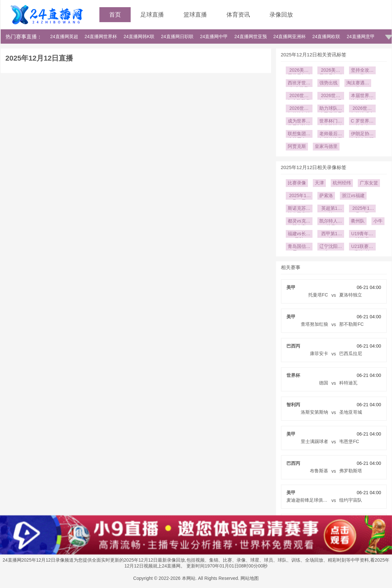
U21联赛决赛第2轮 (362, 247)
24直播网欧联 (326, 36)
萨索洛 (326, 195)
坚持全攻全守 (362, 71)
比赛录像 (297, 183)
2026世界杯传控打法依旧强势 (299, 109)
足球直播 (152, 15)
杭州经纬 (342, 183)
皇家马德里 (326, 146)
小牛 (378, 221)
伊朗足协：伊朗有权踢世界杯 (362, 134)
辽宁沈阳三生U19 (331, 247)
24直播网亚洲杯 (290, 36)
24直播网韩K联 (139, 36)
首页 (115, 15)
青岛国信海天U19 (299, 247)
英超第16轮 (331, 209)
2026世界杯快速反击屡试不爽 (362, 109)
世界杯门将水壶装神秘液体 (331, 122)
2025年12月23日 (299, 196)
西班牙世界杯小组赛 (299, 84)
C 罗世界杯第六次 (362, 122)
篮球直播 (195, 15)
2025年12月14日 (362, 209)
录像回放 (281, 15)
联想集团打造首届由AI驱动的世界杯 (299, 134)
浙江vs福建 (353, 195)
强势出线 (328, 83)
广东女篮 (369, 183)
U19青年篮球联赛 (362, 234)
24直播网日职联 (177, 36)
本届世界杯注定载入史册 (362, 96)
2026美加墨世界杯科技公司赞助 (331, 71)
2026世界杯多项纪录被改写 (331, 96)
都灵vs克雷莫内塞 (299, 222)
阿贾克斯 (297, 146)
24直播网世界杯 (101, 36)
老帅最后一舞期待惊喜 (331, 134)
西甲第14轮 (331, 234)
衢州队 (358, 221)
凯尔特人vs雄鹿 (331, 222)
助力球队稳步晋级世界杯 (331, 109)
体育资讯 (238, 15)
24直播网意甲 (361, 36)
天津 (319, 183)
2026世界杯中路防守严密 (299, 96)
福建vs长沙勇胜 (299, 234)
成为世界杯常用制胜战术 (299, 122)
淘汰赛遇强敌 (358, 84)
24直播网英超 (64, 36)
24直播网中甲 (214, 36)
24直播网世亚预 (251, 36)
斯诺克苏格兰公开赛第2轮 (299, 209)
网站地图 (250, 578)
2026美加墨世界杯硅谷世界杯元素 (299, 71)
